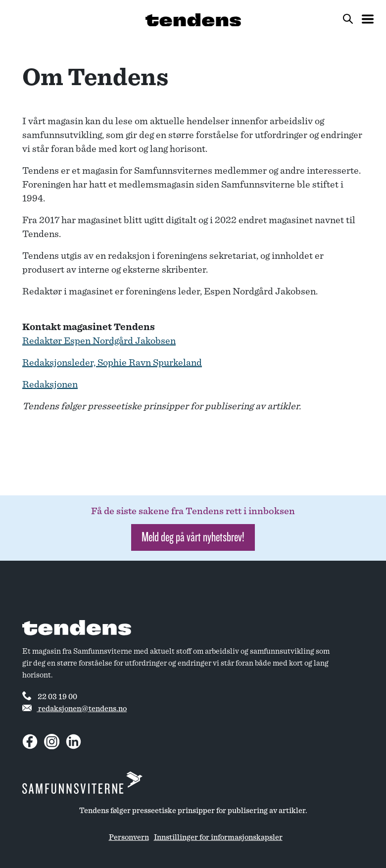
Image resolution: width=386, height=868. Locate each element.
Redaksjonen (50, 385)
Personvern (129, 837)
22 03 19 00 (50, 696)
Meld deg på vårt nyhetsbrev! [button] (193, 537)
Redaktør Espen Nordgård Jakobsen (99, 341)
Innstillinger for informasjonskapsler (218, 837)
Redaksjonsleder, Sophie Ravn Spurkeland (112, 363)
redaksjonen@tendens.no (74, 709)
